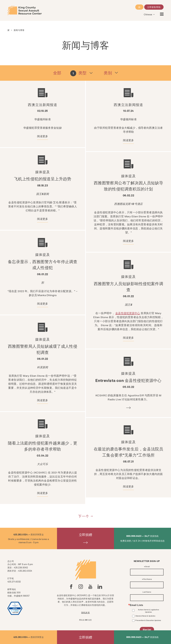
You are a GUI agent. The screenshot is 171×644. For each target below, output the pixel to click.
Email (148, 567)
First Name (148, 579)
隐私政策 (86, 612)
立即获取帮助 (154, 7)
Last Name (147, 592)
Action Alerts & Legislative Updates (148, 611)
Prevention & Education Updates (148, 620)
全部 (57, 73)
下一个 (84, 516)
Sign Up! (147, 630)
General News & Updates (145, 616)
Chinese (148, 14)
